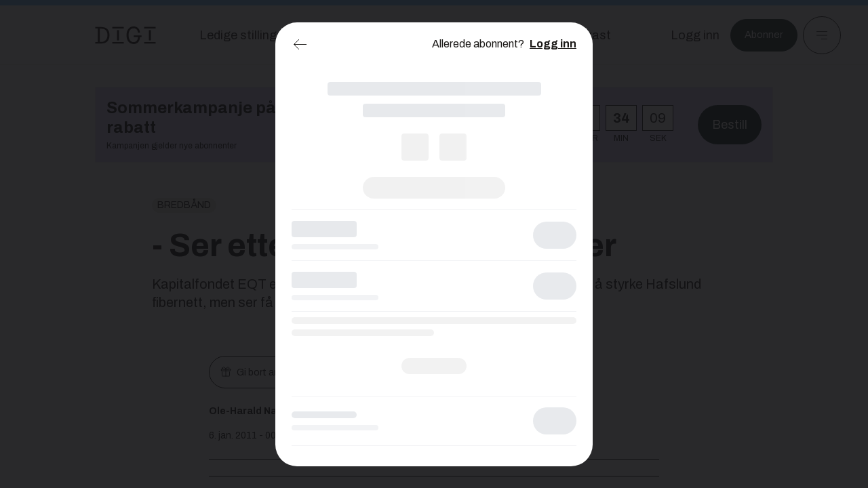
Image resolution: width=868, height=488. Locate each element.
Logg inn (553, 44)
